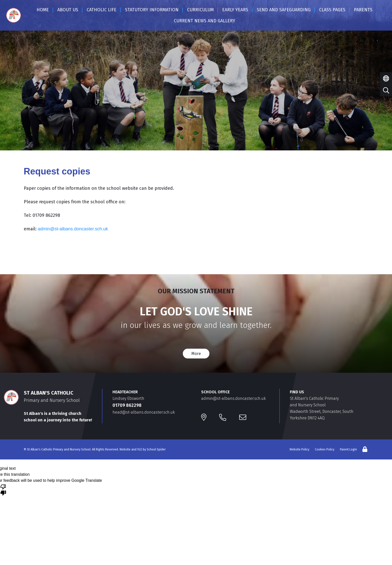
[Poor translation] (3, 490)
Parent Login (348, 449)
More (196, 354)
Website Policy (299, 449)
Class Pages (332, 10)
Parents (363, 10)
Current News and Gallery (205, 21)
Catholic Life (102, 10)
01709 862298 (127, 405)
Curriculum (200, 10)
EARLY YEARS (235, 10)
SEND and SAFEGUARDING (284, 10)
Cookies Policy (325, 449)
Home (43, 10)
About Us (68, 10)
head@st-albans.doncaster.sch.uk (144, 412)
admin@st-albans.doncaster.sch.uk (73, 229)
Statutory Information (152, 10)
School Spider (156, 449)
